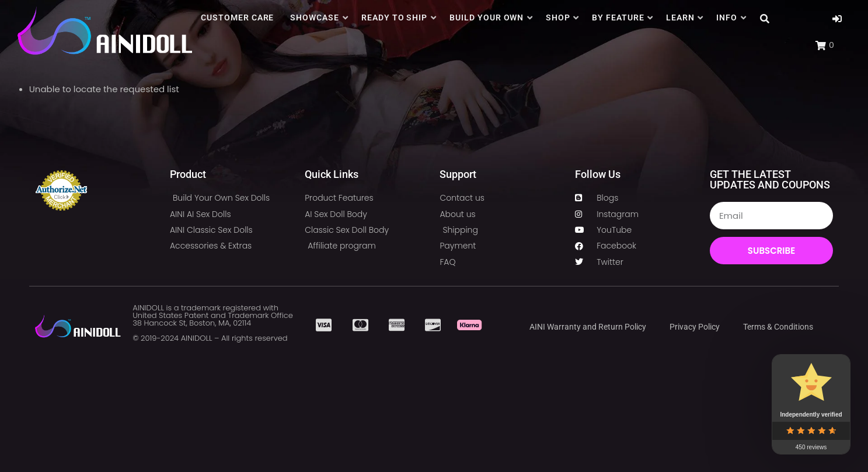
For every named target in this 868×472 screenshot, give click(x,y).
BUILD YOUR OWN (487, 18)
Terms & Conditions (778, 327)
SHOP (558, 18)
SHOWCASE (315, 18)
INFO (727, 18)
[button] (837, 19)
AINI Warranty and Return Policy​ (588, 327)
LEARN (680, 18)
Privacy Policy (695, 327)
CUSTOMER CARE (238, 18)
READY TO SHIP (395, 18)
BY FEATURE (618, 18)
